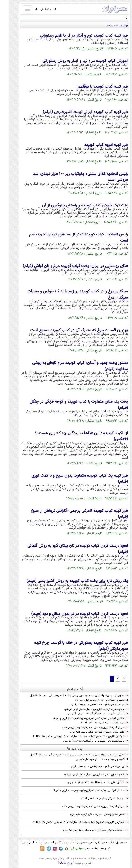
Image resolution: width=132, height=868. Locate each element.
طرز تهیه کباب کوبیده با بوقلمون (93, 87)
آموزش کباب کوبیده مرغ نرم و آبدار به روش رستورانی (76, 61)
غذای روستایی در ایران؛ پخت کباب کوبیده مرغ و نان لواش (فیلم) (67, 266)
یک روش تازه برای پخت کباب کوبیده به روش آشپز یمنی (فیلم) (69, 581)
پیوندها (30, 843)
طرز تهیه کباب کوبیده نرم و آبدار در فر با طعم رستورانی (75, 36)
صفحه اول (113, 843)
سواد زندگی (68, 849)
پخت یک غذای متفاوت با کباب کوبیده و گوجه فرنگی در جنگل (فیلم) (70, 405)
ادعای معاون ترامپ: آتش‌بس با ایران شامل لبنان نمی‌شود (87, 709)
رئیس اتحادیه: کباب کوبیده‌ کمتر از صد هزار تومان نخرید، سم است (70, 238)
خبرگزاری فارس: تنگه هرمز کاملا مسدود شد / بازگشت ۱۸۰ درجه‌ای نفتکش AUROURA (72, 736)
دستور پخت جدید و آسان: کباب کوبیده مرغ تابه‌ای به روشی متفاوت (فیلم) (71, 366)
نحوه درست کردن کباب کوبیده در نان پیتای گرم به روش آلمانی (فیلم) (69, 549)
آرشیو (49, 843)
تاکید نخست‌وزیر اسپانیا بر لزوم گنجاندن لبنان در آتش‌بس (87, 741)
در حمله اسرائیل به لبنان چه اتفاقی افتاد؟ (96, 723)
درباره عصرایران (76, 843)
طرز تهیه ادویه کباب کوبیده (97, 145)
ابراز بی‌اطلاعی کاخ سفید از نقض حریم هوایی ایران (91, 705)
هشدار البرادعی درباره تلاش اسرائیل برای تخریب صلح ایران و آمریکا (82, 718)
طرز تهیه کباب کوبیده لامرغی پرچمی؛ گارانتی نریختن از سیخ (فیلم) (71, 514)
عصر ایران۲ (92, 843)
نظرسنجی (19, 843)
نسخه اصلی (39, 9)
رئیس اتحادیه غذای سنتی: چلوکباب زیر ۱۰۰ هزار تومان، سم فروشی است (72, 177)
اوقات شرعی (83, 849)
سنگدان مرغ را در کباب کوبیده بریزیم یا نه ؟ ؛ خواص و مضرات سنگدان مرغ (69, 294)
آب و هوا (96, 849)
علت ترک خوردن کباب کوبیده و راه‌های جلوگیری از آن (76, 206)
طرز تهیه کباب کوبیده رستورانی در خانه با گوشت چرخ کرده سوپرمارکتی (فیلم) (72, 646)
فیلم (103, 843)
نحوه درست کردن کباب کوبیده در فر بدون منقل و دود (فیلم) (71, 614)
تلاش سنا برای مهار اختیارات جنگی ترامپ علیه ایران (90, 732)
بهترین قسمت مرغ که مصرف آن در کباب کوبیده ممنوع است (70, 330)
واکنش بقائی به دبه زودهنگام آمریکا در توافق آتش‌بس (89, 714)
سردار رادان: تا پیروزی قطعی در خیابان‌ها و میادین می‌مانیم (86, 727)
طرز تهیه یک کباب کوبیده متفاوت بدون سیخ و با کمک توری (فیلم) (71, 479)
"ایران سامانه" (57, 863)
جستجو (40, 843)
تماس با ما (60, 843)
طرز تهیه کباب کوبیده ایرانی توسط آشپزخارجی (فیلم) (77, 112)
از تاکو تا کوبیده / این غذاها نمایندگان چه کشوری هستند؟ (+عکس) (73, 436)
